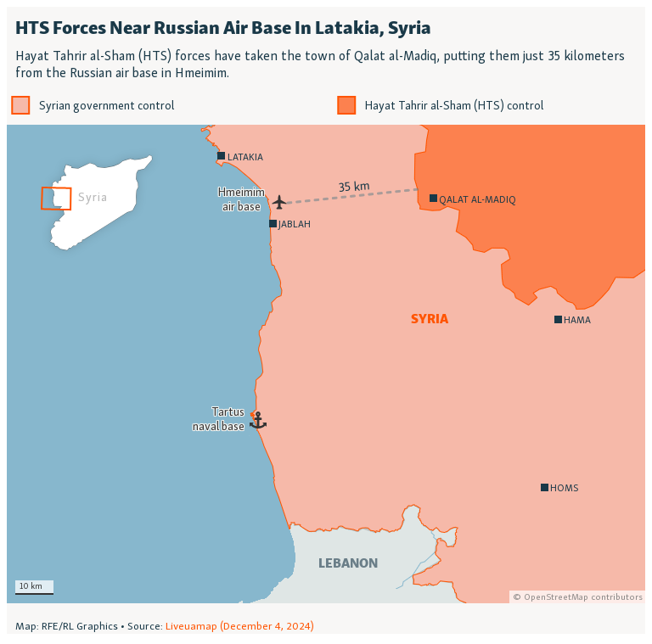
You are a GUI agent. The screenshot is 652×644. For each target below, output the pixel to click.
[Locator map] (326, 320)
